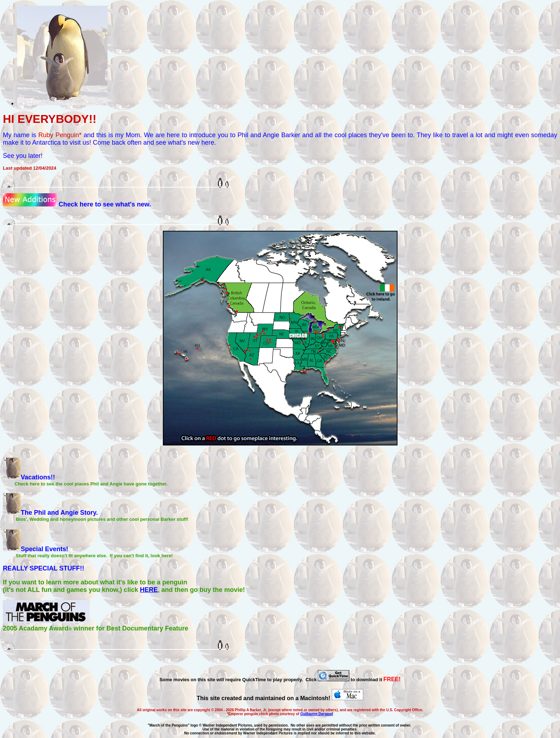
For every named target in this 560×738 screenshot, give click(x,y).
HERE (149, 590)
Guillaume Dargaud (317, 714)
